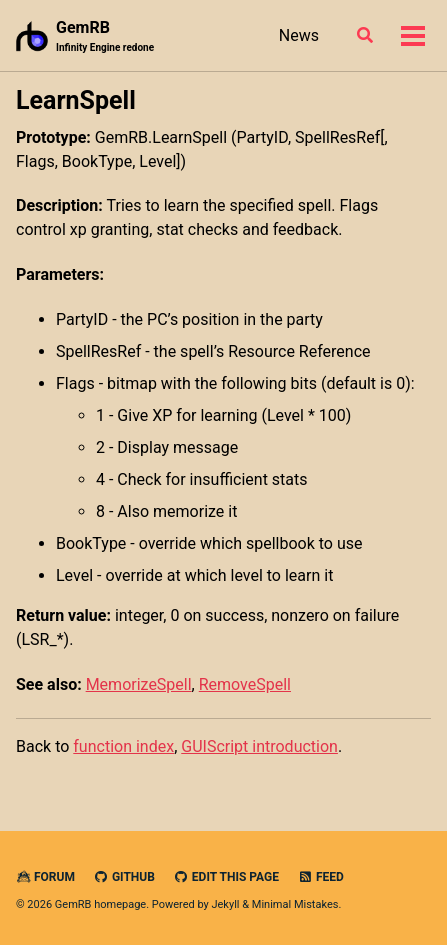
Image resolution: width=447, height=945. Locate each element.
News (299, 35)
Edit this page (226, 877)
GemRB (105, 36)
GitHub (124, 877)
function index (123, 746)
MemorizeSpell (139, 684)
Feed (321, 877)
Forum (45, 877)
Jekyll (225, 904)
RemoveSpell (245, 684)
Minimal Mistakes (295, 904)
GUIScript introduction (259, 746)
